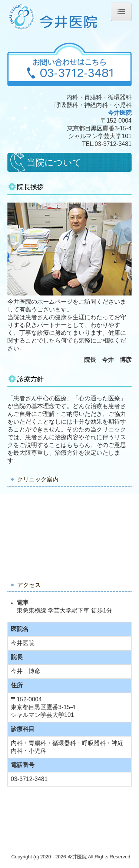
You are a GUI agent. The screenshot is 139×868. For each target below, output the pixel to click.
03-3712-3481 (113, 144)
